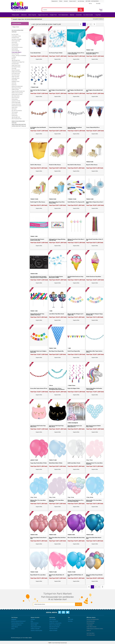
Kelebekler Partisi (16, 81)
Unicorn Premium (16, 50)
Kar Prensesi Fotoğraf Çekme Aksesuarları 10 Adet (57, 276)
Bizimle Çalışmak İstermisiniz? (19, 620)
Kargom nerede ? (73, 1)
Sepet (100, 10)
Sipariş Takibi (34, 624)
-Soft (49, 642)
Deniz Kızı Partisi (15, 53)
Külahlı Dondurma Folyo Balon (93, 276)
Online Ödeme (15, 626)
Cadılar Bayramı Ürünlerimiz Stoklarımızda (95, 628)
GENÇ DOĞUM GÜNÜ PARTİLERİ (19, 124)
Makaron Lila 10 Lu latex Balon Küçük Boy (56, 500)
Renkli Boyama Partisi (17, 105)
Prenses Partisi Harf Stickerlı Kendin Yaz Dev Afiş (38, 239)
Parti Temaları (53, 619)
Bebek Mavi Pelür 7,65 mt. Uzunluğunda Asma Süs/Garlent (56, 389)
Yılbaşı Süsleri (15, 15)
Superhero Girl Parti (16, 100)
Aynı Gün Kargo (81, 1)
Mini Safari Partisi (16, 95)
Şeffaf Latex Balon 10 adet (75, 462)
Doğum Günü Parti (43, 15)
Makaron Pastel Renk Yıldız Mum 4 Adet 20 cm (75, 239)
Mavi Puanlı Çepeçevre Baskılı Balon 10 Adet (95, 426)
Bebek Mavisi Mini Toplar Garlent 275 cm (93, 351)
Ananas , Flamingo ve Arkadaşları (19, 55)
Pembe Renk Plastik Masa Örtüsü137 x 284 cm (93, 53)
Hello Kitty (14, 82)
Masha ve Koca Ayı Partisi (17, 92)
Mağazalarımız (55, 1)
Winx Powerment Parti (17, 118)
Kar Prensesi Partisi (16, 66)
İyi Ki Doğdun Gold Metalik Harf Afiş (75, 90)
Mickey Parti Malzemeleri (17, 86)
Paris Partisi (14, 42)
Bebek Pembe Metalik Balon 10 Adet (57, 575)
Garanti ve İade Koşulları (36, 630)
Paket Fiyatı (39, 55)
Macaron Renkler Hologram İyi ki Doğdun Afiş (75, 314)
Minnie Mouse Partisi (16, 87)
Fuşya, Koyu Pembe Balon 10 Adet (38, 463)
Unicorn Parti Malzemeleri (93, 619)
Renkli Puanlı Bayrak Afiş (75, 350)
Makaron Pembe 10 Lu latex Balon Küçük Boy (94, 463)
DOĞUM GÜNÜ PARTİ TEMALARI (19, 125)
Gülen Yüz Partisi (15, 76)
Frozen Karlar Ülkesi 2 (17, 51)
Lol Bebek (14, 56)
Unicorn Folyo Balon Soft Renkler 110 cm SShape (93, 388)
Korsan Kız (14, 84)
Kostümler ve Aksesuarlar (55, 622)
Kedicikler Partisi (15, 37)
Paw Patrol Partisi (16, 74)
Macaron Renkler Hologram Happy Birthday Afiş (94, 314)
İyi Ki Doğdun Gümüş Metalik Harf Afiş (94, 90)
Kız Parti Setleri (15, 34)
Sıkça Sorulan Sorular (36, 626)
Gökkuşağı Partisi (16, 77)
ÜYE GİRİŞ (98, 4)
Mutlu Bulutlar (15, 48)
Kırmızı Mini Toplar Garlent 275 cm (38, 388)
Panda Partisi (15, 115)
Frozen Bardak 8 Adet (36, 52)
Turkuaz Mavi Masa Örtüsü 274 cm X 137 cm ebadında (75, 53)
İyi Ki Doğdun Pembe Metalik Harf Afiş (57, 90)
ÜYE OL (90, 4)
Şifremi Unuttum (35, 622)
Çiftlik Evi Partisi (15, 89)
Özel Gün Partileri (53, 628)
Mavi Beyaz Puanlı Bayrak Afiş (57, 350)
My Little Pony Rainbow (17, 110)
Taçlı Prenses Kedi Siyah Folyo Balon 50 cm (57, 426)
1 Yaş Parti (98, 15)
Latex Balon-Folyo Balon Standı (56, 314)
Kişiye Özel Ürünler (54, 620)
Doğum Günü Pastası (16, 71)
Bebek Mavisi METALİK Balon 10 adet (76, 575)
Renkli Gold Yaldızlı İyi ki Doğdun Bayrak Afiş (37, 351)
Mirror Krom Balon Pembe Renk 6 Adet (38, 537)
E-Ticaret (53, 642)
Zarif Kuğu (14, 68)
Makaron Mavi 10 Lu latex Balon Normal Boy (93, 500)
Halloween (24, 15)
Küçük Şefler (15, 79)
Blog (32, 620)
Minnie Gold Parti (16, 97)
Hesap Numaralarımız (17, 624)
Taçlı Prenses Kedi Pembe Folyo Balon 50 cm (38, 426)
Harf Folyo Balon (91, 632)
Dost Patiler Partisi (16, 73)
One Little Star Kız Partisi (17, 47)
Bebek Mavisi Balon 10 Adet (57, 462)
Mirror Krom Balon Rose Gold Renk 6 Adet (57, 537)
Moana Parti (14, 113)
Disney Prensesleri (16, 69)
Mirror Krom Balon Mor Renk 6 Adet (76, 537)
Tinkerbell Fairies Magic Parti (18, 61)
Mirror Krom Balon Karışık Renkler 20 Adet (94, 575)
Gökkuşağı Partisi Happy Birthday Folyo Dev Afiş (56, 239)
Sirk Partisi (14, 108)
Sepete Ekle (39, 58)
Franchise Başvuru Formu (17, 622)
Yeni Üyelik (71, 619)
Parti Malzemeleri (63, 15)
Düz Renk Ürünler (88, 15)
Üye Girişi (70, 620)
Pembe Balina (15, 98)
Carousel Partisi (15, 63)
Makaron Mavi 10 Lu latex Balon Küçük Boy (38, 500)
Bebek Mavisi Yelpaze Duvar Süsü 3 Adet (94, 202)
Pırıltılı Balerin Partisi (16, 35)
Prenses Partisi (15, 43)
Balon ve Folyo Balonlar (55, 624)
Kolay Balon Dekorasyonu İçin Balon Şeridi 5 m (76, 426)
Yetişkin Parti (53, 15)
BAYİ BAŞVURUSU (95, 1)
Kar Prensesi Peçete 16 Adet (57, 52)
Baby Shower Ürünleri (54, 626)
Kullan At (89, 630)
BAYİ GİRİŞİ (88, 1)
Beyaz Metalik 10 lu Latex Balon (38, 575)
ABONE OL (70, 603)
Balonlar (72, 15)
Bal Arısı (14, 58)
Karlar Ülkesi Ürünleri (92, 626)
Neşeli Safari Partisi (16, 64)
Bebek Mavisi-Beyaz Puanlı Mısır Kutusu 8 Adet (56, 202)
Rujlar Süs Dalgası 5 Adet (75, 388)
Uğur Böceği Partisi (16, 60)
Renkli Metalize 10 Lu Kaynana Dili (76, 202)
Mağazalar (14, 619)
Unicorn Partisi (15, 45)
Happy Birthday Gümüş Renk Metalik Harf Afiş (76, 127)
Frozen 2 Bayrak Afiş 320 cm (94, 127)
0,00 (101, 11)
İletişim (61, 1)
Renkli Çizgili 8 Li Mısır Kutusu (39, 201)
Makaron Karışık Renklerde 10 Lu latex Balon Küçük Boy (76, 500)
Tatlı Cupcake (15, 111)
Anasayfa (66, 1)
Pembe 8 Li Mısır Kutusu (56, 164)
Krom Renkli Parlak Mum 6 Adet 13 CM (94, 239)
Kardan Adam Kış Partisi (17, 94)
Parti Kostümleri (90, 622)
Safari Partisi (15, 107)
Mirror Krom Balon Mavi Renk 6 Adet (95, 537)
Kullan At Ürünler (53, 630)
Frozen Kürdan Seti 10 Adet (57, 127)
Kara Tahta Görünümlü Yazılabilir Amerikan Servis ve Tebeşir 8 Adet (39, 277)
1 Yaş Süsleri (90, 624)
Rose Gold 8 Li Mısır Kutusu (75, 164)
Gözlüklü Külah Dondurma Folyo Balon (75, 276)
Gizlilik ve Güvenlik (35, 628)
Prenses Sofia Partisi (16, 103)
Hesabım (33, 619)
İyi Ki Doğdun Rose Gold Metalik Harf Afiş (37, 127)
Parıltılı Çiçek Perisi (16, 40)
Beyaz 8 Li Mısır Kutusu (93, 164)
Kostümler (79, 15)
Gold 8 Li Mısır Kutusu (37, 164)
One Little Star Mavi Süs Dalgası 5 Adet (37, 90)
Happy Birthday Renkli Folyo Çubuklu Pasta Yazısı (38, 314)
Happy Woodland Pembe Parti (18, 90)
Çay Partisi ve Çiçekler (17, 39)
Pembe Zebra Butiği (16, 102)
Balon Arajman (32, 15)
